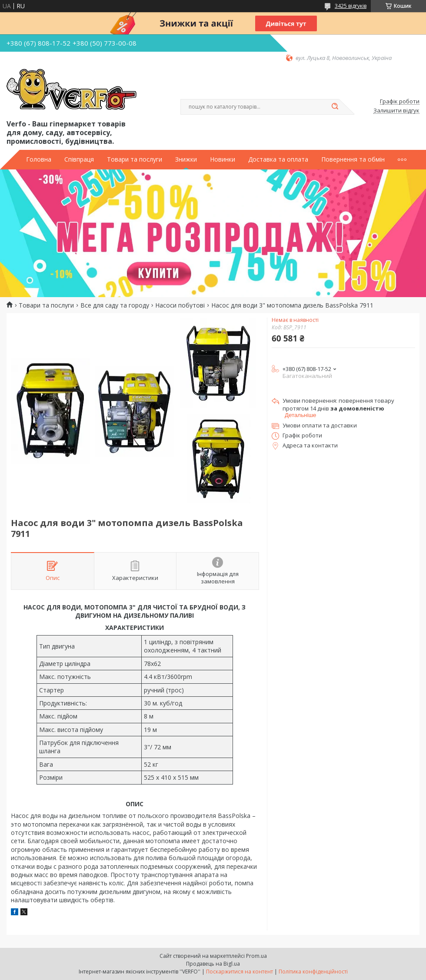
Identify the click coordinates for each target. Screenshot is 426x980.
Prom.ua (256, 956)
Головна (39, 159)
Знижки (186, 159)
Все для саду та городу (115, 305)
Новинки (223, 159)
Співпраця (79, 159)
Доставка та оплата (278, 159)
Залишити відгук (396, 111)
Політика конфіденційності (313, 972)
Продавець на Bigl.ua (213, 964)
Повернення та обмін (353, 159)
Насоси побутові (180, 305)
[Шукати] (335, 107)
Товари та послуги (135, 159)
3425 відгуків (351, 6)
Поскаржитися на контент (240, 972)
